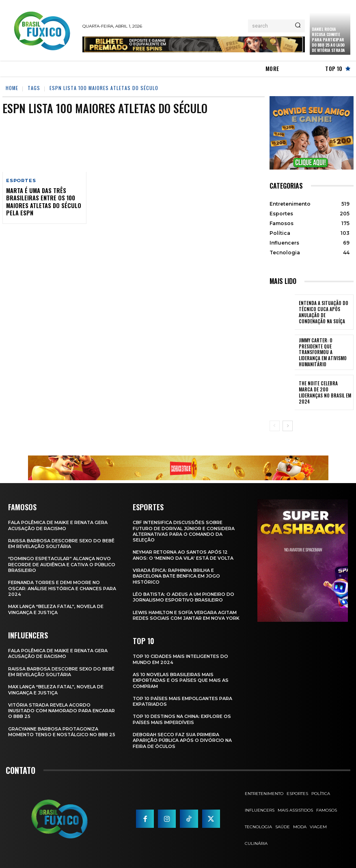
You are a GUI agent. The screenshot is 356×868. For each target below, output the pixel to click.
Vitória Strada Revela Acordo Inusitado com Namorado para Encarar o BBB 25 (62, 710)
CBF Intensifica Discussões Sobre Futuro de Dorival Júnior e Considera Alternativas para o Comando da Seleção (184, 531)
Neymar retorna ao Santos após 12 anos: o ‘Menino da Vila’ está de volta (183, 555)
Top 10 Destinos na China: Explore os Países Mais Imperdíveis (182, 719)
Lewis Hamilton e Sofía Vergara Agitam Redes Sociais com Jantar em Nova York (186, 615)
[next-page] (288, 426)
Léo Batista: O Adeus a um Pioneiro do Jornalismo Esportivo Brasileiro (184, 597)
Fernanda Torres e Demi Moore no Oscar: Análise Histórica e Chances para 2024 (55, 588)
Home (12, 88)
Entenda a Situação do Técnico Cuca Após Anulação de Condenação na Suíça (324, 312)
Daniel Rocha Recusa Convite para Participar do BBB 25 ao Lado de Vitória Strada (328, 40)
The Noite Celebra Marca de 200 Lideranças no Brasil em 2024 (324, 392)
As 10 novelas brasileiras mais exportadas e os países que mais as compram (181, 680)
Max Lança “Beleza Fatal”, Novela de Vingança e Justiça (56, 609)
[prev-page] (275, 426)
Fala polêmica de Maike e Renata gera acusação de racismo (58, 525)
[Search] (298, 26)
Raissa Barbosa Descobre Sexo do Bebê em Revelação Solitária (61, 544)
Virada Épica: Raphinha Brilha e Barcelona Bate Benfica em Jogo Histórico (177, 576)
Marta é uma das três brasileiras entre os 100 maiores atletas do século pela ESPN (43, 202)
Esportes (21, 181)
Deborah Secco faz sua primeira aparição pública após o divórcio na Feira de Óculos (182, 740)
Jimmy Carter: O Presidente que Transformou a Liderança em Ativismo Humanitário (325, 352)
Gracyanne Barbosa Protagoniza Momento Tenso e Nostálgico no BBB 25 (59, 734)
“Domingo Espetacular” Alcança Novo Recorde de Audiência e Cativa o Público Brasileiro (62, 564)
